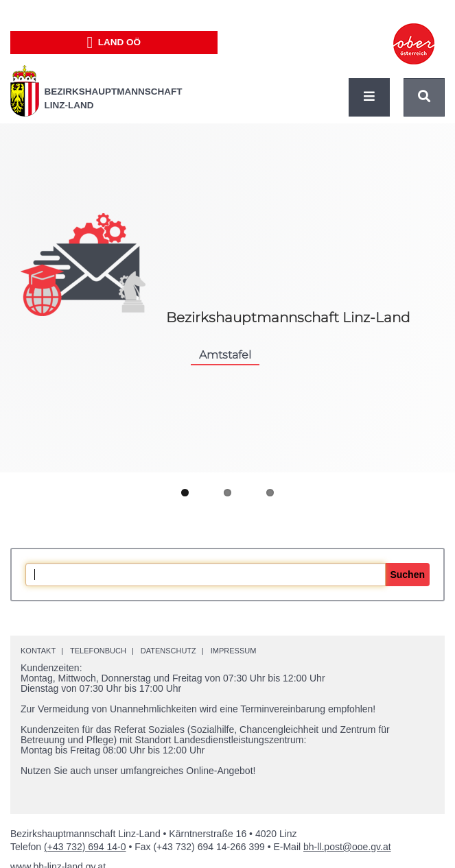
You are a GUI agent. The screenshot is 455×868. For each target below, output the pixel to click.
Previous (27, 466)
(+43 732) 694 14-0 (85, 847)
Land (114, 43)
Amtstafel (225, 354)
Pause (228, 451)
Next (428, 466)
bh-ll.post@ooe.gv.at (347, 847)
